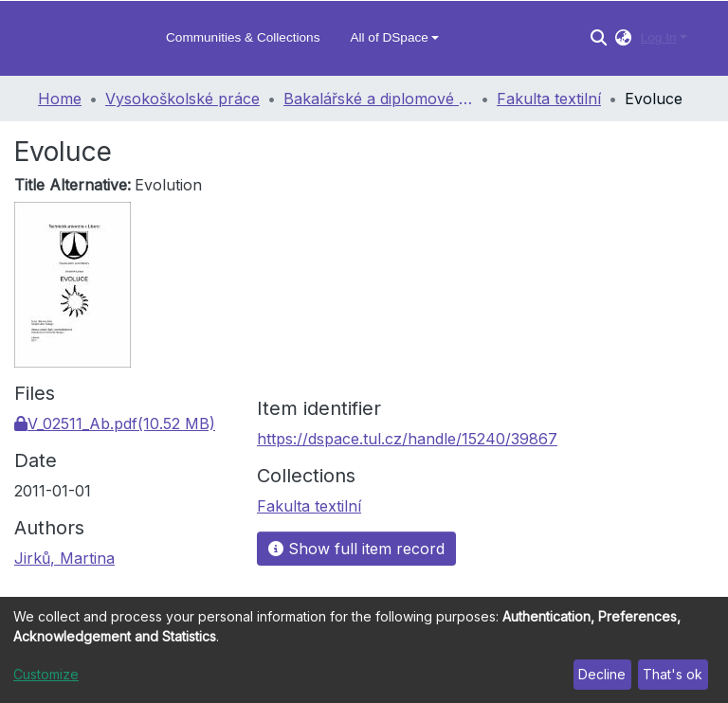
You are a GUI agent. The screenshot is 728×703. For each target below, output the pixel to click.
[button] (623, 38)
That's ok (673, 674)
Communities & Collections (243, 37)
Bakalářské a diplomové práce (378, 99)
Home (60, 99)
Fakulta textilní (549, 99)
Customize (46, 674)
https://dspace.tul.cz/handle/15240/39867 (407, 439)
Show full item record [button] (356, 549)
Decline (602, 674)
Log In (659, 37)
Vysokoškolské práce (182, 99)
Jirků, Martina (64, 558)
